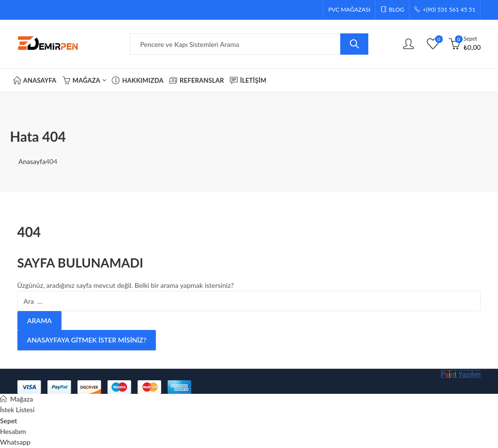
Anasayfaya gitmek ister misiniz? (87, 340)
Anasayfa (32, 161)
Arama (354, 44)
